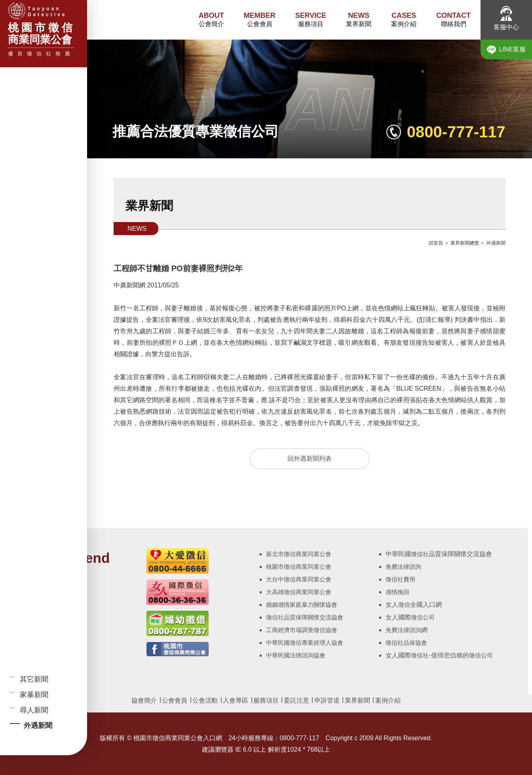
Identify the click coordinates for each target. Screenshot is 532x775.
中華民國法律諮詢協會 (296, 655)
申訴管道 (327, 700)
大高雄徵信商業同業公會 (299, 592)
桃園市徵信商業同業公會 (299, 567)
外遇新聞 (496, 243)
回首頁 (436, 243)
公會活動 (205, 700)
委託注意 (295, 700)
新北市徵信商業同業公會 (299, 554)
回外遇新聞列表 (310, 459)
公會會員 (260, 19)
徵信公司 (423, 617)
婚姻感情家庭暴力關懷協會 (302, 605)
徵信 (404, 605)
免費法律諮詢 (403, 567)
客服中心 (506, 18)
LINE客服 (506, 50)
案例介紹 (404, 19)
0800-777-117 (456, 132)
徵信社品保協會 (406, 643)
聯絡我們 (453, 19)
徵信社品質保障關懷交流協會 (305, 617)
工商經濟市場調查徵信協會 (302, 630)
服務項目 (311, 19)
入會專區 (236, 700)
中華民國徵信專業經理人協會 (305, 643)
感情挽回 (397, 592)
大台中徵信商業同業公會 (299, 579)
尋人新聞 (34, 710)
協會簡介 (144, 700)
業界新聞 (359, 19)
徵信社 (420, 554)
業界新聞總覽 (465, 243)
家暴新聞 (34, 695)
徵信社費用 (400, 579)
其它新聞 (34, 679)
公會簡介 (211, 19)
